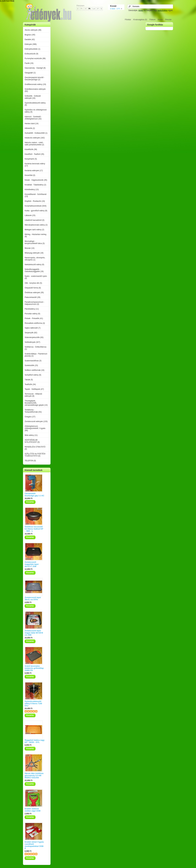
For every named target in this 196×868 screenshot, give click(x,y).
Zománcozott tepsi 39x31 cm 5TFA (33, 599)
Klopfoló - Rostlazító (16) (35, 201)
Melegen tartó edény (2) (34, 230)
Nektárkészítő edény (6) (34, 265)
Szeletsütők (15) (31, 365)
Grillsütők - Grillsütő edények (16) (33, 97)
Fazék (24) (29, 63)
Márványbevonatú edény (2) (36, 225)
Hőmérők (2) (30, 128)
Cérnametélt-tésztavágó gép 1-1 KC (34, 495)
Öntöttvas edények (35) (34, 293)
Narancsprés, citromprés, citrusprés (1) (35, 259)
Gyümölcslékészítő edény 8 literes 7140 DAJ (33, 704)
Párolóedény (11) (32, 309)
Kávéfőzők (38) (31, 149)
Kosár (160, 20)
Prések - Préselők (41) (34, 318)
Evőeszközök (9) (31, 54)
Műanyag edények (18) (34, 253)
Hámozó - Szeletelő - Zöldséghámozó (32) (33, 118)
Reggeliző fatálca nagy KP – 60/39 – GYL (35, 741)
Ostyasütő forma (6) (33, 288)
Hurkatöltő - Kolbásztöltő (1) (36, 133)
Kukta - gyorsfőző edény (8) (36, 211)
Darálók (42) (30, 39)
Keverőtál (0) (30, 175)
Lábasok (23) (30, 215)
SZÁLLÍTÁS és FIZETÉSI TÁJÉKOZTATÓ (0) (35, 455)
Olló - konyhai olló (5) (33, 283)
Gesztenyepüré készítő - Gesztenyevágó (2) (35, 79)
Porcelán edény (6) (32, 314)
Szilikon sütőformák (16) (35, 370)
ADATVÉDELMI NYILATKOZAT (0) (32, 441)
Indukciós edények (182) (35, 138)
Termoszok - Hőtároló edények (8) (33, 395)
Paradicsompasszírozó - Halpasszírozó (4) (35, 303)
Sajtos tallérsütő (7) (33, 328)
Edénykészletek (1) (32, 49)
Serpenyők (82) (31, 333)
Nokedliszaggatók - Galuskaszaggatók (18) (34, 270)
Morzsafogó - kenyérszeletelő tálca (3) (35, 242)
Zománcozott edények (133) (36, 421)
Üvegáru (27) (30, 417)
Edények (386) (31, 44)
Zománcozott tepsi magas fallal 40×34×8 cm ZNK (34, 633)
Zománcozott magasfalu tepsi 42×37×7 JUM (32, 564)
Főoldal (128, 20)
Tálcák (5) (29, 380)
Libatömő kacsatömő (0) (35, 220)
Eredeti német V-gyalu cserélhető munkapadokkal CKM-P (34, 845)
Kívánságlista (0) (140, 20)
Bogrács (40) (30, 35)
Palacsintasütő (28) (33, 297)
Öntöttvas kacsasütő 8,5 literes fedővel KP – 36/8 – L (34, 529)
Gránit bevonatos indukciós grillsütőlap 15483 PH (34, 668)
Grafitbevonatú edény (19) (35, 84)
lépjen (141, 10)
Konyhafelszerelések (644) (36, 206)
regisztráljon (163, 10)
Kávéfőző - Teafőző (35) (34, 154)
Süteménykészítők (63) (34, 337)
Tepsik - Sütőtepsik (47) (34, 389)
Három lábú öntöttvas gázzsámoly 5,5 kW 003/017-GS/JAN (34, 776)
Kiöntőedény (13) (32, 190)
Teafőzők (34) (30, 384)
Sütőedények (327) (32, 342)
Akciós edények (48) (33, 30)
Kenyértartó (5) (31, 159)
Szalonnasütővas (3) (33, 361)
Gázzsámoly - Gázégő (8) (35, 68)
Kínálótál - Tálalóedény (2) (35, 185)
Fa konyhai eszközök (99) (35, 58)
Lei (94, 9)
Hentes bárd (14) (32, 124)
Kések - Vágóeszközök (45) (36, 180)
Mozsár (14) (30, 248)
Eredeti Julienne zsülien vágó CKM (33, 810)
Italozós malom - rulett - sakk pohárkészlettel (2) (34, 144)
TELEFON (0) (30, 461)
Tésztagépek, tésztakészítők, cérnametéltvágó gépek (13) (36, 403)
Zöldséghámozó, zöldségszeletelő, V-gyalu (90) (35, 428)
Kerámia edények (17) (34, 171)
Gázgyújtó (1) (30, 73)
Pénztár (168, 20)
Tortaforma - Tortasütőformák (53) (33, 411)
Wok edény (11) (31, 435)
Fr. (82, 9)
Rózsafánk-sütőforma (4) (35, 323)
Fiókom (152, 20)
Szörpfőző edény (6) (33, 375)
